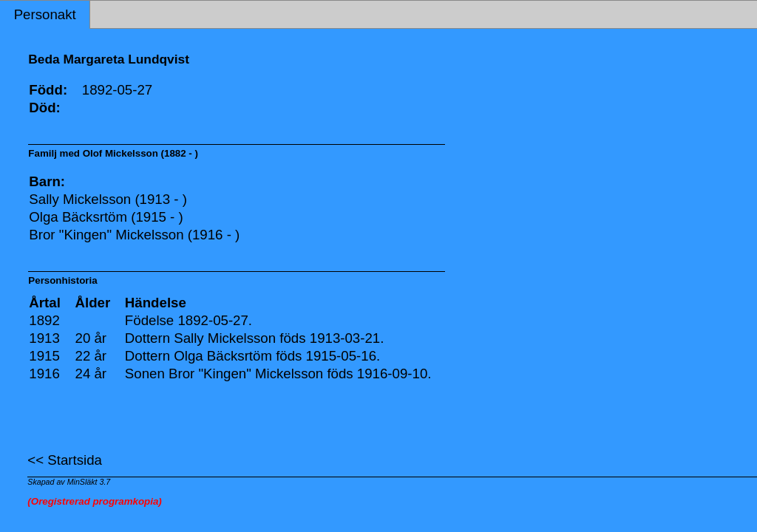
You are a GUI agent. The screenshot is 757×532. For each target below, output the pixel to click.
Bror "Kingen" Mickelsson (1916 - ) (134, 235)
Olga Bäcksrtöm (223, 356)
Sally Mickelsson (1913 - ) (108, 199)
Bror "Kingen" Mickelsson (246, 374)
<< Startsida (65, 460)
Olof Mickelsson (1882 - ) (140, 153)
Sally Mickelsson (225, 338)
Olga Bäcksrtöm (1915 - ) (106, 217)
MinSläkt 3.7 (89, 482)
